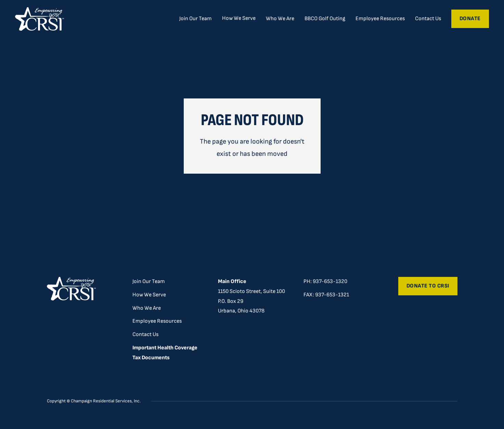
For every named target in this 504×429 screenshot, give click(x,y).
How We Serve (149, 295)
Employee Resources (380, 19)
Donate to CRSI (428, 286)
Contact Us (428, 19)
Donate (470, 19)
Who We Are (280, 19)
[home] (40, 19)
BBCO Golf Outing (325, 19)
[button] (239, 18)
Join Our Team (196, 19)
